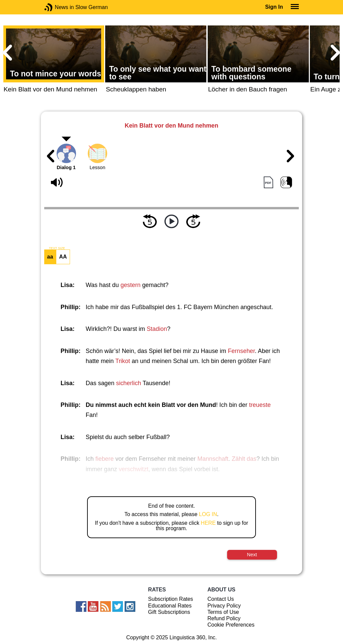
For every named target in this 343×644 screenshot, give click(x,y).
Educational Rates (170, 606)
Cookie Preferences (231, 625)
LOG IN (208, 514)
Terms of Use (223, 612)
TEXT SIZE (57, 248)
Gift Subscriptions (169, 612)
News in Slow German (58, 7)
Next (252, 555)
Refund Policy (224, 618)
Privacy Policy (224, 606)
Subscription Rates (170, 599)
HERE (208, 523)
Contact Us (221, 599)
